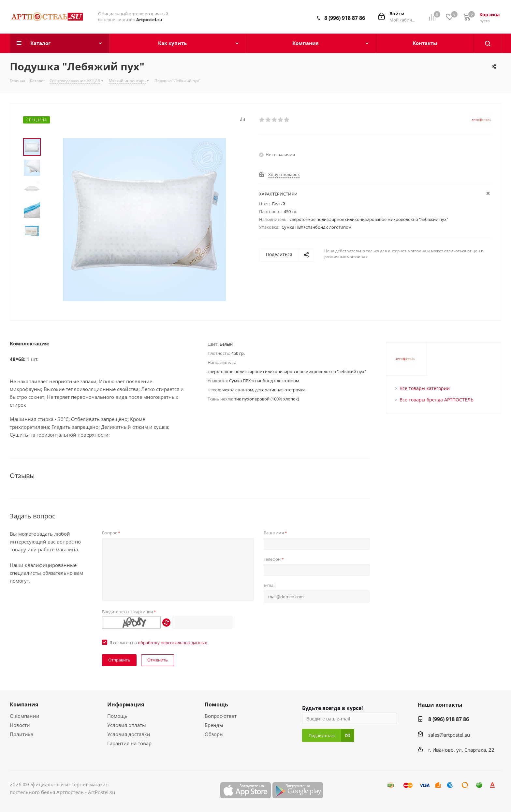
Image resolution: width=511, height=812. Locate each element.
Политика (22, 734)
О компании (25, 716)
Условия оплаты (127, 725)
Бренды (214, 725)
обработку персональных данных (172, 643)
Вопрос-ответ (221, 716)
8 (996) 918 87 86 (345, 18)
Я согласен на (158, 643)
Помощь (117, 716)
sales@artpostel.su (449, 735)
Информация (126, 704)
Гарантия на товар (129, 743)
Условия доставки (129, 734)
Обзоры (214, 734)
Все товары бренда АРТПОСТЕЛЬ (437, 400)
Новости (20, 725)
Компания (24, 704)
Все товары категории (425, 388)
